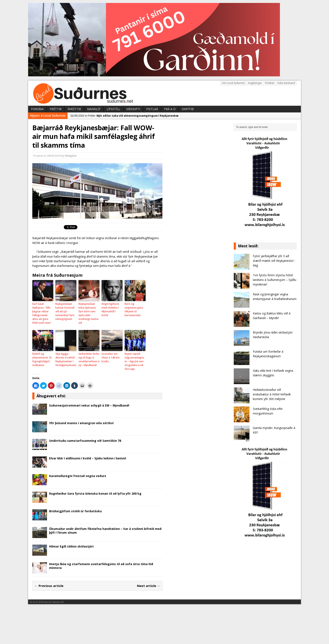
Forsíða (37, 109)
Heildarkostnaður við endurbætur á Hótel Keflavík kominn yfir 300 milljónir (272, 394)
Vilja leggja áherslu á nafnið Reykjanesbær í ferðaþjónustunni (66, 359)
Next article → (149, 586)
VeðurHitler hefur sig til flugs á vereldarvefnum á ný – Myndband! (89, 359)
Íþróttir (74, 109)
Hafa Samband (286, 83)
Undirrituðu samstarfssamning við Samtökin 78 (85, 441)
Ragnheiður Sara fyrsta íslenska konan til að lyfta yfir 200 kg (95, 493)
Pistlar (152, 109)
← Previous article (49, 586)
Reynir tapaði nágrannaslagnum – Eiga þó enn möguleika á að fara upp (134, 361)
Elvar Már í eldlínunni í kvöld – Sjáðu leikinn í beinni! (88, 458)
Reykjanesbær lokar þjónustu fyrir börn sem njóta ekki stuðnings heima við (88, 313)
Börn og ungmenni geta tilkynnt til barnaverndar (134, 310)
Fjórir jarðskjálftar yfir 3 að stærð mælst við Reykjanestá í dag (274, 261)
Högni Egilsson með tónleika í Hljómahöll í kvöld (110, 310)
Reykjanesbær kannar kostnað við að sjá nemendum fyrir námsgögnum (65, 311)
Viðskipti (133, 109)
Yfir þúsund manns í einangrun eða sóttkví (81, 423)
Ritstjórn (71, 156)
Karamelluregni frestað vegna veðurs (78, 476)
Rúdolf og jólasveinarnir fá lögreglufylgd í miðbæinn (42, 359)
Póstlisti (270, 83)
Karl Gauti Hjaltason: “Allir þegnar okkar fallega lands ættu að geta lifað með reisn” (42, 313)
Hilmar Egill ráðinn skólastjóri (71, 546)
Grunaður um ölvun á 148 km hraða (111, 358)
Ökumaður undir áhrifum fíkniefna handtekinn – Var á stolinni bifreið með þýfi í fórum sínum (105, 531)
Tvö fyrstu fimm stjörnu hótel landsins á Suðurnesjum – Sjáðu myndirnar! (275, 280)
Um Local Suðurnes (233, 83)
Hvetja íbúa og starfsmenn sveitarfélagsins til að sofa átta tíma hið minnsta (101, 566)
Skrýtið (188, 109)
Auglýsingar (255, 83)
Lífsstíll (113, 109)
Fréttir (56, 109)
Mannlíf (94, 109)
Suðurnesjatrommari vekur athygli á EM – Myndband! (89, 405)
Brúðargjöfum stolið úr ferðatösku (75, 511)
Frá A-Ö (170, 109)
